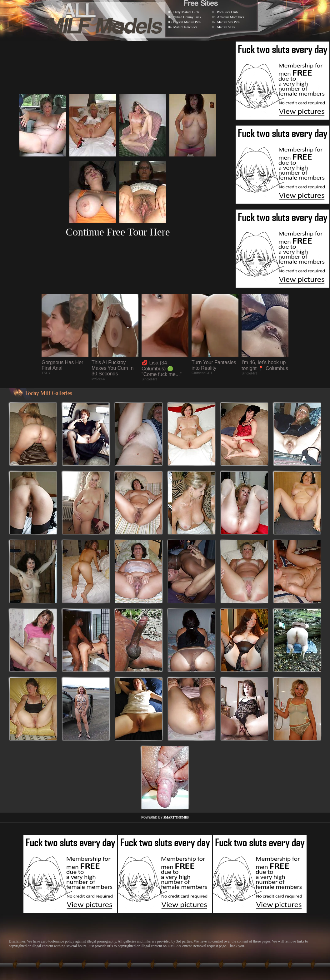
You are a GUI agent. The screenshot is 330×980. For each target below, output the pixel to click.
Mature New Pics (185, 27)
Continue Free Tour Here (118, 232)
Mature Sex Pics (228, 22)
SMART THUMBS (176, 817)
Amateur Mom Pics (231, 17)
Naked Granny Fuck (187, 17)
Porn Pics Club (227, 12)
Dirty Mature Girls (186, 12)
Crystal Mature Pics (187, 22)
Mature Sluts (226, 27)
